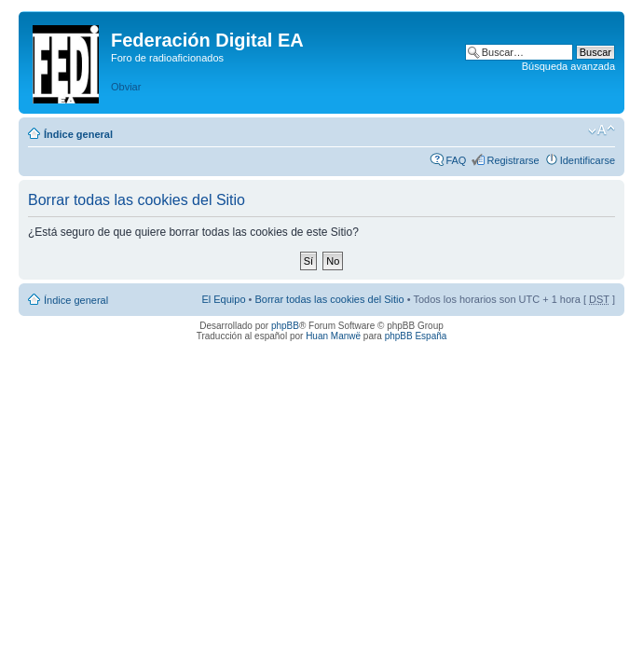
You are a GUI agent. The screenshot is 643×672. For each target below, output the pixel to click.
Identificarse (588, 160)
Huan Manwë (333, 336)
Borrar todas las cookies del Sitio (329, 299)
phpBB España (416, 336)
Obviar (126, 87)
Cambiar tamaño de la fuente (602, 130)
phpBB (285, 326)
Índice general (78, 134)
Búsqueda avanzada (568, 66)
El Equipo (223, 299)
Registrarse (513, 160)
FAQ (456, 160)
